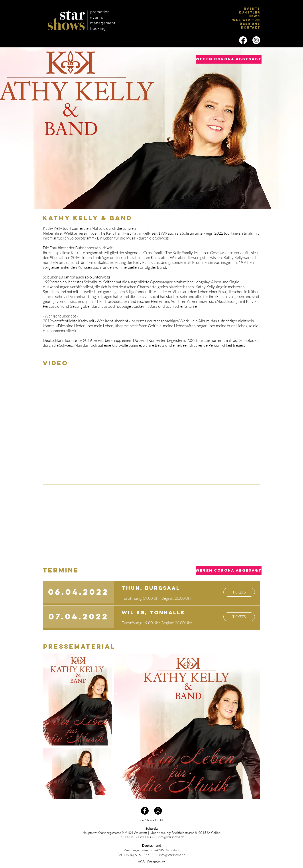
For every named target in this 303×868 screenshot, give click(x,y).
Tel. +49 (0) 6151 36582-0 (137, 855)
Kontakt (251, 28)
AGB (142, 862)
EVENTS (252, 9)
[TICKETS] (239, 592)
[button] (223, 59)
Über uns (250, 24)
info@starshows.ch (171, 837)
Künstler (250, 13)
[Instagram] (256, 40)
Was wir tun (246, 20)
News (254, 16)
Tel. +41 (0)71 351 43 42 (137, 837)
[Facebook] (243, 40)
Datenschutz (156, 862)
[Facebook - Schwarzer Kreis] (145, 811)
